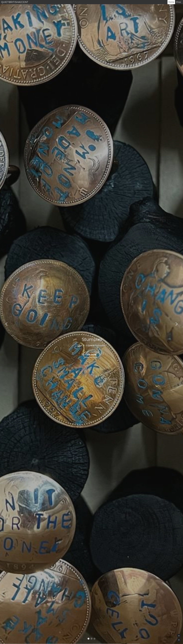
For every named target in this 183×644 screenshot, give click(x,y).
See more (91, 355)
